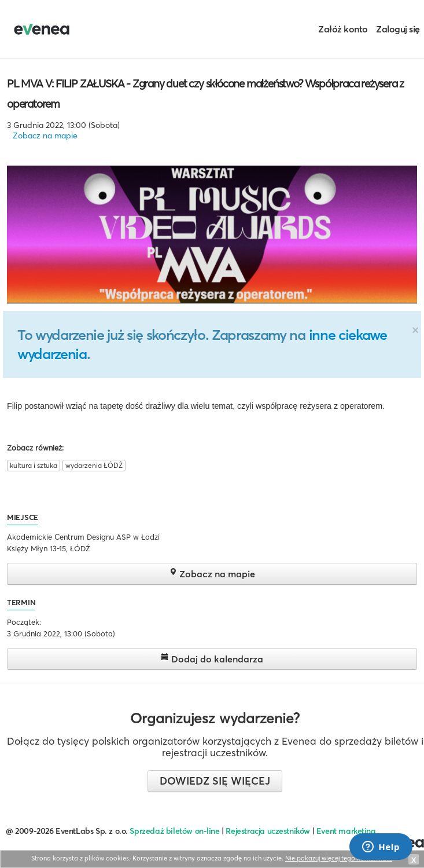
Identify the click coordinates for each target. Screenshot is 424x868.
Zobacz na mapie (45, 135)
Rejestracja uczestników (268, 831)
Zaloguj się (398, 29)
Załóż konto (343, 29)
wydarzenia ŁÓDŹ (94, 465)
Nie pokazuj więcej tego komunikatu (339, 858)
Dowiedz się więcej (215, 781)
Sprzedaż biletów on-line (174, 831)
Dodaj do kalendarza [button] (212, 659)
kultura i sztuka (34, 465)
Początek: (24, 622)
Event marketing (346, 831)
